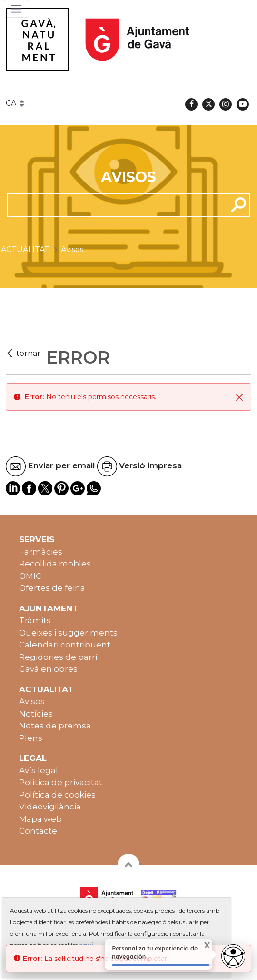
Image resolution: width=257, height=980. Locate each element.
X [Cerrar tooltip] (202, 946)
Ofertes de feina (52, 588)
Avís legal (39, 770)
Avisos (32, 701)
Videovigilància (50, 807)
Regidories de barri (58, 657)
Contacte (38, 831)
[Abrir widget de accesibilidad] (233, 956)
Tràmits (35, 620)
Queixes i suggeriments (68, 633)
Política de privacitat (61, 782)
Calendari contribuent (65, 645)
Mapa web (40, 819)
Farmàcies (41, 552)
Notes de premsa (55, 726)
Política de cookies (57, 795)
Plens (31, 738)
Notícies (36, 714)
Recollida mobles (55, 564)
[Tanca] (239, 397)
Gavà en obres (48, 669)
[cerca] (114, 205)
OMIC (30, 576)
